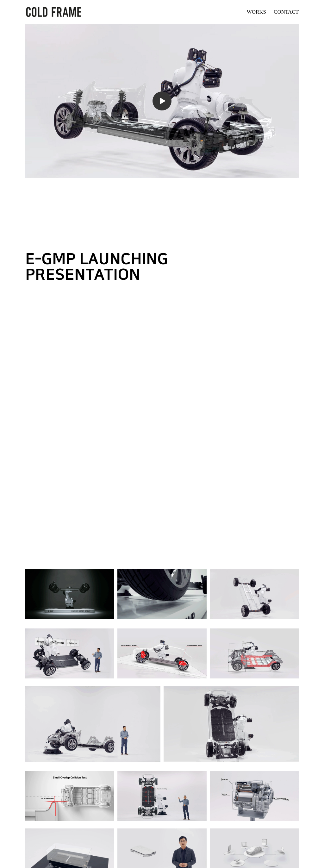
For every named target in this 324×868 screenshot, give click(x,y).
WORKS (256, 12)
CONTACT (286, 12)
